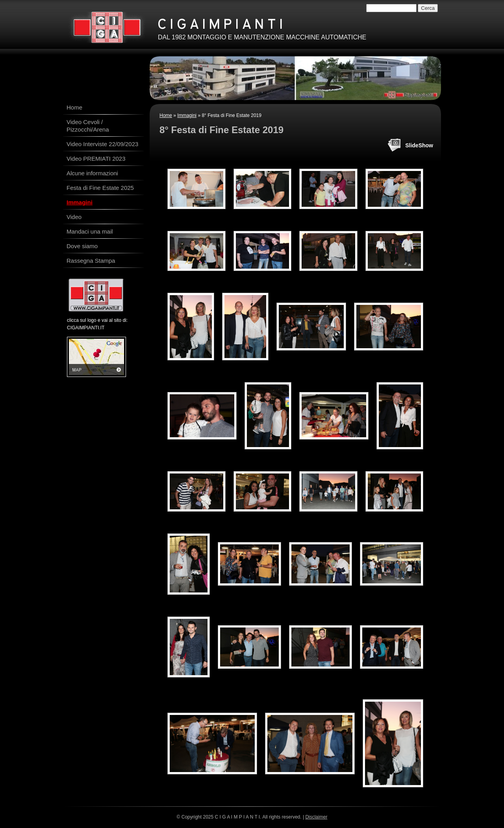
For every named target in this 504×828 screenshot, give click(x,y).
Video (74, 217)
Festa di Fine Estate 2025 (100, 188)
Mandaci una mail (90, 231)
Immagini (187, 115)
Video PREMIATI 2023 (96, 159)
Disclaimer (316, 817)
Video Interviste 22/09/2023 (102, 144)
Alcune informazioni (92, 173)
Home (166, 115)
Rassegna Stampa (91, 261)
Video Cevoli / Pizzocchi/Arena (88, 126)
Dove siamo (82, 246)
